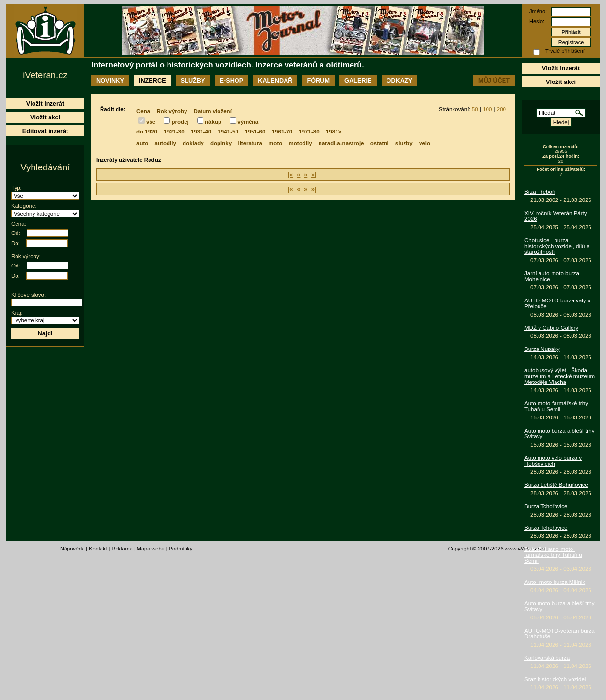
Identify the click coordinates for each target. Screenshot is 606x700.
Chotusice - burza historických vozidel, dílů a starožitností (557, 246)
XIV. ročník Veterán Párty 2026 (556, 216)
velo (425, 143)
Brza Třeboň (540, 192)
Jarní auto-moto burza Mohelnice (552, 276)
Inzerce (152, 80)
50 (475, 109)
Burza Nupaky (542, 349)
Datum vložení (213, 111)
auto (142, 143)
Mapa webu (151, 549)
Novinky (110, 80)
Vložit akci (561, 82)
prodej (180, 122)
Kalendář (275, 80)
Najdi (45, 333)
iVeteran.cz (45, 75)
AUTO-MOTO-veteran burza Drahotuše (560, 633)
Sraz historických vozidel (555, 679)
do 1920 (147, 132)
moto (275, 143)
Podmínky (181, 549)
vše (151, 122)
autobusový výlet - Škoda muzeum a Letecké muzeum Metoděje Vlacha (560, 376)
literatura (250, 143)
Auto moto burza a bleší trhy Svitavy (559, 433)
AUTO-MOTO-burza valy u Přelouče (557, 303)
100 (487, 109)
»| (314, 175)
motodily (301, 143)
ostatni (380, 143)
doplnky (221, 143)
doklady (193, 143)
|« (291, 175)
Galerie (358, 80)
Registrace (571, 42)
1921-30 (174, 132)
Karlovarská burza (547, 658)
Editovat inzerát (45, 131)
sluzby (404, 143)
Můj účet (494, 80)
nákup (213, 122)
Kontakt (98, 549)
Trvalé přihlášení (565, 51)
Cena (143, 111)
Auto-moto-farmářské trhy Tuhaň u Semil (556, 406)
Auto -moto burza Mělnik (555, 582)
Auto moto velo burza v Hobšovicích (553, 461)
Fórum (318, 80)
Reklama (122, 549)
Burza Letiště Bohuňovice (556, 485)
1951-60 (255, 132)
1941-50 (228, 132)
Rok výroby (172, 111)
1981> (334, 132)
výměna (248, 122)
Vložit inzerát (561, 68)
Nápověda (72, 549)
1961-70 (282, 132)
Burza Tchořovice (546, 506)
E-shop (231, 80)
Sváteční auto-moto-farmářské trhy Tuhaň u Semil (553, 555)
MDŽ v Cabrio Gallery (551, 328)
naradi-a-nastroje (341, 143)
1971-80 (309, 132)
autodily (166, 143)
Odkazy (400, 80)
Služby (193, 80)
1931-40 (201, 132)
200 (501, 109)
